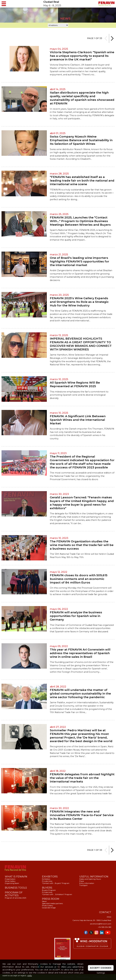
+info (30, 976)
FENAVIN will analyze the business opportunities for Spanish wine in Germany (76, 616)
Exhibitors (46, 879)
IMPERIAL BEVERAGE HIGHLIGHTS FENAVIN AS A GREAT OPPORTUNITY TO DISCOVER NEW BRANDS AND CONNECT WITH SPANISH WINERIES (81, 344)
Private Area (47, 881)
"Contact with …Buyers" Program (56, 883)
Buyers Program (49, 890)
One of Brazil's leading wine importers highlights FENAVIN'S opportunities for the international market (80, 261)
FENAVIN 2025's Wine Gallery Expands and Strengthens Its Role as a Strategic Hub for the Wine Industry (79, 302)
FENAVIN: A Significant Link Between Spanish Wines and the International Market (78, 420)
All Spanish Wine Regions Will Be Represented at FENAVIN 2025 (75, 384)
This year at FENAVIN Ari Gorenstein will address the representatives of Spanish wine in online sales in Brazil (80, 653)
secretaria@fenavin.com (101, 924)
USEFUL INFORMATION (94, 877)
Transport (83, 885)
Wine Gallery (10, 881)
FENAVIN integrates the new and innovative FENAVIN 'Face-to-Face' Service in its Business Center (82, 815)
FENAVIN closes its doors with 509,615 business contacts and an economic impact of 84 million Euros (79, 579)
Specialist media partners (52, 903)
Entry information (87, 883)
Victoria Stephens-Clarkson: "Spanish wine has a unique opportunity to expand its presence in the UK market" (82, 56)
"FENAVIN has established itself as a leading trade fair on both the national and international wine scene (82, 180)
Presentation (10, 879)
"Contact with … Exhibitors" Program (57, 894)
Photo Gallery (48, 906)
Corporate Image (49, 908)
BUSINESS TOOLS (16, 888)
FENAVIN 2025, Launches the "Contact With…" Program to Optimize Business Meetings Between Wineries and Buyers (80, 221)
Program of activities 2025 (15, 898)
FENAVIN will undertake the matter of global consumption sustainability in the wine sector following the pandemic (80, 693)
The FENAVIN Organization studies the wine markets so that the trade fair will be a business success (82, 545)
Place (82, 881)
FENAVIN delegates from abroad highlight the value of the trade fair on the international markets (82, 778)
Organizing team (12, 883)
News (44, 901)
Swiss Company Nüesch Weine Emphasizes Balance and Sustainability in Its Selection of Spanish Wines (81, 140)
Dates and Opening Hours (90, 879)
